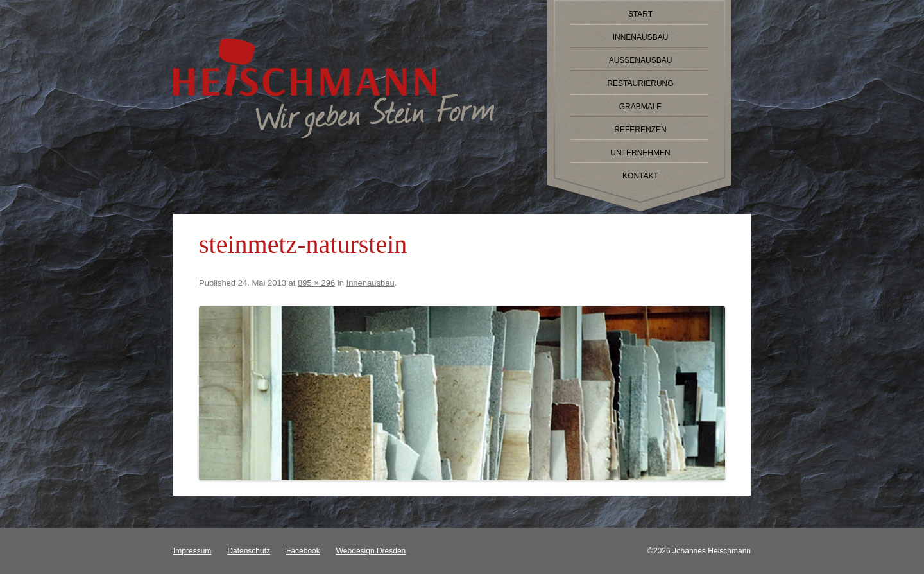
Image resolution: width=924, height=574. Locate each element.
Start (640, 14)
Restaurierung (640, 83)
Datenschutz (249, 551)
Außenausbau (641, 60)
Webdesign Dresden (371, 551)
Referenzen (640, 130)
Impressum (192, 551)
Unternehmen (640, 153)
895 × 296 (316, 283)
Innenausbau (641, 37)
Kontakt (640, 176)
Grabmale (641, 107)
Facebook (303, 551)
